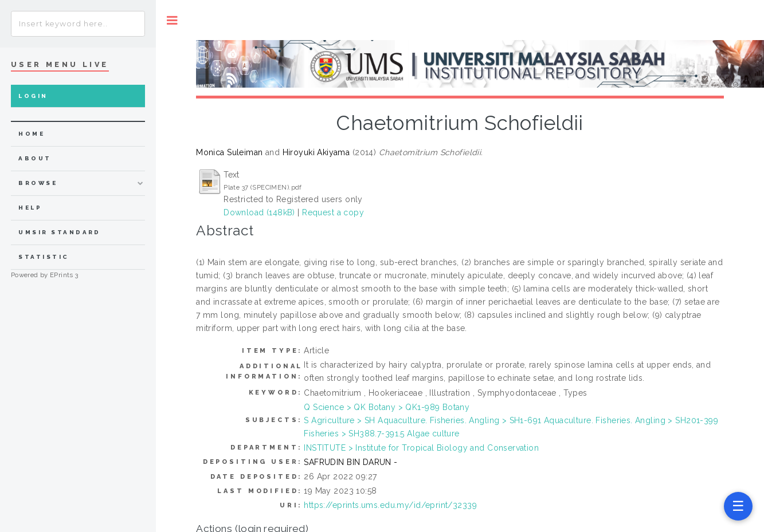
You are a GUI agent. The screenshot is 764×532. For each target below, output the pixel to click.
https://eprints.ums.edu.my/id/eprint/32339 (390, 505)
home (32, 134)
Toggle (172, 20)
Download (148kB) (259, 212)
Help (30, 208)
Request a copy (333, 212)
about (35, 158)
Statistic (44, 257)
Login (33, 96)
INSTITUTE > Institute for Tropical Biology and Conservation (421, 448)
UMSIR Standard (60, 232)
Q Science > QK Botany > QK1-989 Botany (387, 407)
